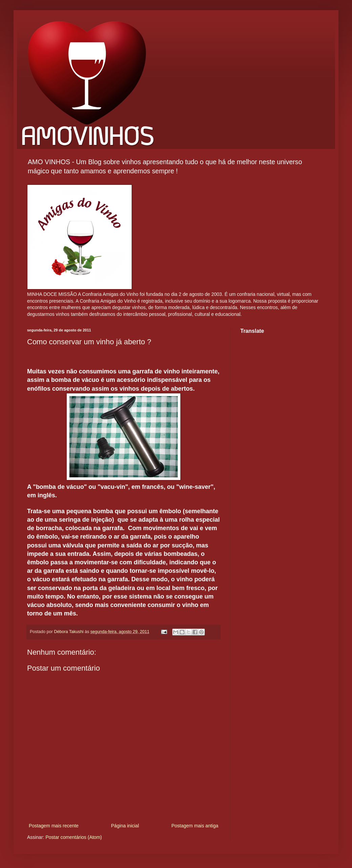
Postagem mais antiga (195, 826)
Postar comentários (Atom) (74, 837)
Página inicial (125, 826)
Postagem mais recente (54, 826)
